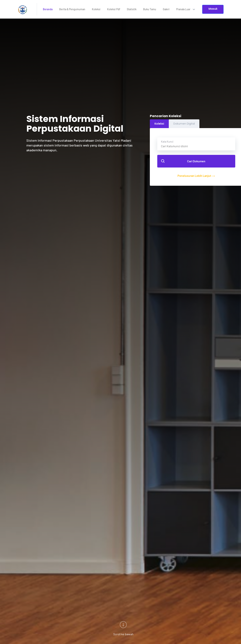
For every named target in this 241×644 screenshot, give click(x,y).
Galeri (166, 9)
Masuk (213, 9)
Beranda (48, 9)
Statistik (132, 9)
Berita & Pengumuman (72, 9)
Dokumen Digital (184, 124)
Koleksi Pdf (114, 9)
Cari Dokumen (183, 161)
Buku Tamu (150, 9)
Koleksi (96, 9)
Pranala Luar (186, 9)
